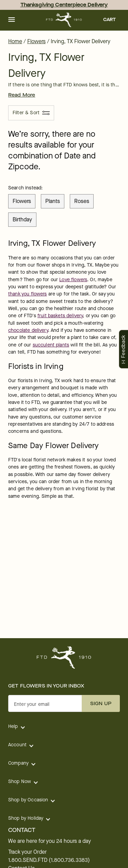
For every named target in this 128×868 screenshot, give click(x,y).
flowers (22, 201)
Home (15, 41)
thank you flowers (28, 294)
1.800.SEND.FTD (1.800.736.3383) (49, 860)
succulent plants (51, 345)
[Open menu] (12, 20)
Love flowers (73, 280)
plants (53, 201)
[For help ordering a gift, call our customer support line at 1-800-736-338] (64, 20)
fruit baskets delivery (60, 316)
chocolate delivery (28, 330)
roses (82, 201)
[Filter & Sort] (31, 113)
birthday (22, 219)
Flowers (36, 41)
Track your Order (27, 852)
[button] (12, 20)
